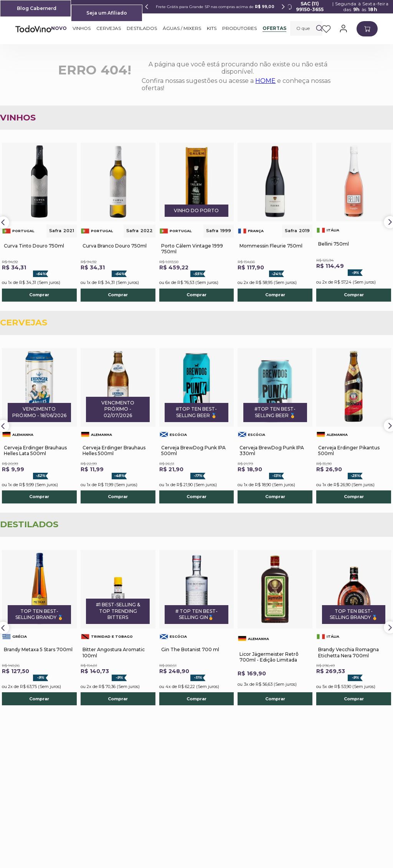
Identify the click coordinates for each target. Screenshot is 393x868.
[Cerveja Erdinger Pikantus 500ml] (354, 426)
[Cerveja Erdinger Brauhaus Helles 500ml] (118, 426)
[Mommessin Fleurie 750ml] (275, 222)
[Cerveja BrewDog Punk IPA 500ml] (197, 426)
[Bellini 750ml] (354, 222)
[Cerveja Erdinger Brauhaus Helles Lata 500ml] (39, 426)
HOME (265, 81)
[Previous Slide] (147, 7)
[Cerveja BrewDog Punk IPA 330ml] (275, 426)
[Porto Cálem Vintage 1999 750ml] (197, 222)
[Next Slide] (283, 7)
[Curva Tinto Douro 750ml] (39, 222)
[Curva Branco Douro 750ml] (118, 222)
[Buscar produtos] (319, 28)
